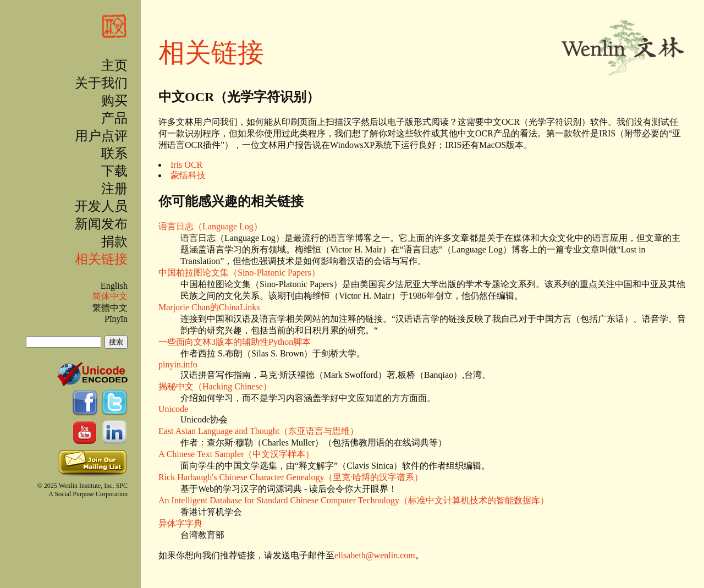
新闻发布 (101, 224)
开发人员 (101, 206)
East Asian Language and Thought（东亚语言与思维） (258, 431)
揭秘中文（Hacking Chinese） (215, 386)
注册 (114, 189)
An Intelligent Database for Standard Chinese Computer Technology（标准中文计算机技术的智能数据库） (354, 500)
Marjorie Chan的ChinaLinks (209, 307)
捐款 (114, 241)
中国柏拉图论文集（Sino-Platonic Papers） (239, 273)
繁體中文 (110, 308)
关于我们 (101, 83)
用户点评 (101, 136)
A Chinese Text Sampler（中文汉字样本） (236, 454)
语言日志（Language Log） (210, 226)
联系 (114, 153)
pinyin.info (178, 364)
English (114, 286)
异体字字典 (180, 523)
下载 (114, 171)
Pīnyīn (116, 319)
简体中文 (110, 296)
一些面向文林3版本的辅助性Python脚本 (235, 342)
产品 (114, 118)
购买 (114, 101)
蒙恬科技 (188, 175)
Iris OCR (186, 165)
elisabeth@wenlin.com (375, 555)
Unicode (173, 409)
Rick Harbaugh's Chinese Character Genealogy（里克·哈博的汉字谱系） (291, 477)
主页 (114, 65)
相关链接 (101, 259)
